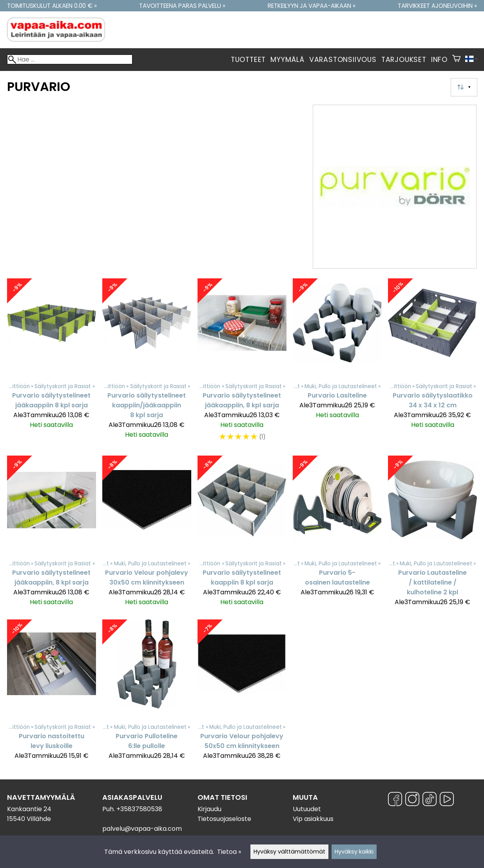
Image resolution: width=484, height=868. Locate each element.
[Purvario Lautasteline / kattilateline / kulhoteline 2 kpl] (432, 534)
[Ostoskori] (456, 60)
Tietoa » (229, 852)
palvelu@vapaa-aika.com (142, 829)
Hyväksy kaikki (354, 852)
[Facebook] (395, 800)
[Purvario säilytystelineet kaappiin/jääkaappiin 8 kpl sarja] (147, 364)
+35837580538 (139, 809)
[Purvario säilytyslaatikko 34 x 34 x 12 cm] (432, 364)
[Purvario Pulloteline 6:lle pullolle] (147, 693)
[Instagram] (412, 800)
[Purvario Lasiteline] (337, 364)
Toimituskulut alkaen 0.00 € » (52, 6)
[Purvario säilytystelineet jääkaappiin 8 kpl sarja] (52, 364)
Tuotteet (248, 60)
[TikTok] (430, 800)
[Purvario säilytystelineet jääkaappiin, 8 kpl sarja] (242, 364)
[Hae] (70, 59)
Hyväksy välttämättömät (289, 852)
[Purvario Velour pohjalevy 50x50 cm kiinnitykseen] (242, 693)
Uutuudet (307, 809)
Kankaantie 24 (29, 809)
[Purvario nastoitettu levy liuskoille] (52, 693)
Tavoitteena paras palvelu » (182, 6)
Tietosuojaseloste (224, 819)
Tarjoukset (404, 60)
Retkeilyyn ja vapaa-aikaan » (312, 6)
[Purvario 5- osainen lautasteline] (337, 534)
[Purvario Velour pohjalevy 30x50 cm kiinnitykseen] (147, 534)
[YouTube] (447, 800)
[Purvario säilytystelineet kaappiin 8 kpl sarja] (242, 534)
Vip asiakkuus (313, 819)
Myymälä (287, 60)
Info (439, 60)
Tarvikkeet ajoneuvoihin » (437, 6)
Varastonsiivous (343, 60)
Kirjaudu (209, 809)
